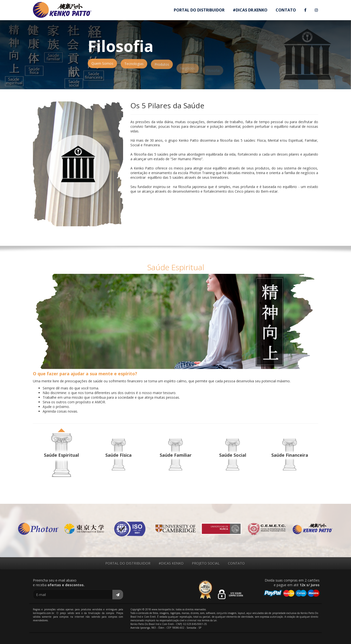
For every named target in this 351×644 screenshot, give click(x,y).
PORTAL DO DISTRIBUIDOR (199, 10)
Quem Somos (102, 65)
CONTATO (286, 10)
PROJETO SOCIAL (206, 563)
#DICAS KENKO (171, 563)
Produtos (162, 67)
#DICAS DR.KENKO (250, 10)
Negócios (188, 72)
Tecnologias (134, 66)
